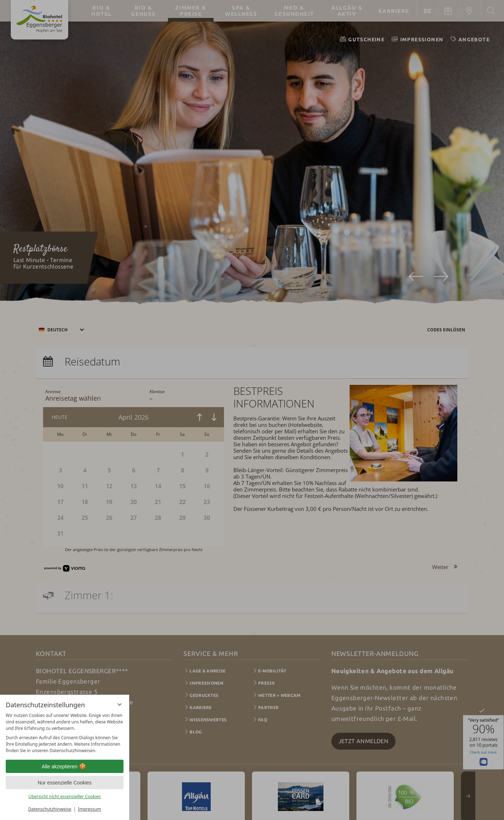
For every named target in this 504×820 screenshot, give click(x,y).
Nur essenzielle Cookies (65, 783)
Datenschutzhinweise (50, 809)
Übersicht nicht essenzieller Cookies (65, 796)
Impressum (89, 809)
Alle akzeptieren (65, 767)
